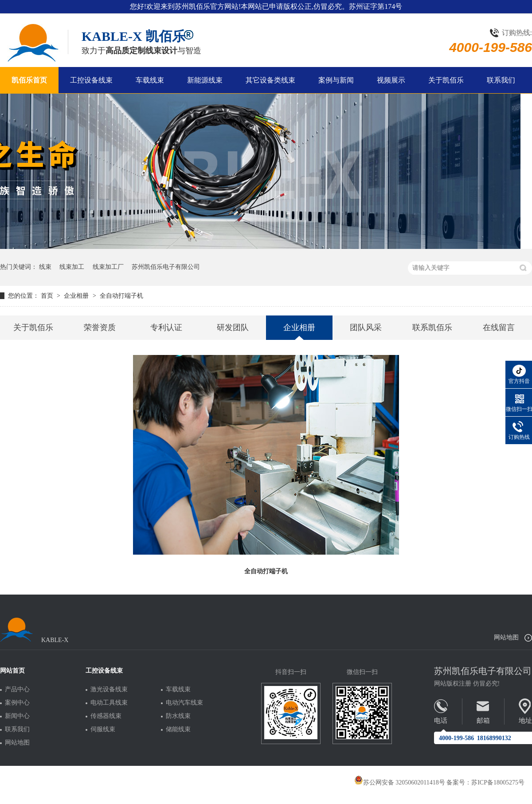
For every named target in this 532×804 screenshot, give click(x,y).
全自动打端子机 (121, 296)
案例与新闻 (336, 80)
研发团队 (233, 327)
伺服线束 (103, 729)
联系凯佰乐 (432, 327)
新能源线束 (205, 80)
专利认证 (166, 327)
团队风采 (366, 327)
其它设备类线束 (270, 80)
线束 (45, 267)
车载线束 (150, 80)
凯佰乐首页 (29, 80)
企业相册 (77, 296)
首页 (48, 296)
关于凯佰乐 (446, 80)
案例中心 (17, 703)
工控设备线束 (91, 80)
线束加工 (72, 267)
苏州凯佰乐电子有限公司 (166, 267)
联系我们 (501, 80)
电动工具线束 (109, 703)
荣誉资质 (100, 327)
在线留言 (499, 327)
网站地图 (506, 637)
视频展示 (391, 80)
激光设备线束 (109, 690)
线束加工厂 (108, 267)
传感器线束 (106, 716)
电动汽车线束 (184, 703)
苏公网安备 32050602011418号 (400, 782)
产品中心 (17, 690)
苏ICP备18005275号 (498, 782)
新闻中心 (17, 716)
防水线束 (178, 716)
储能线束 (178, 729)
